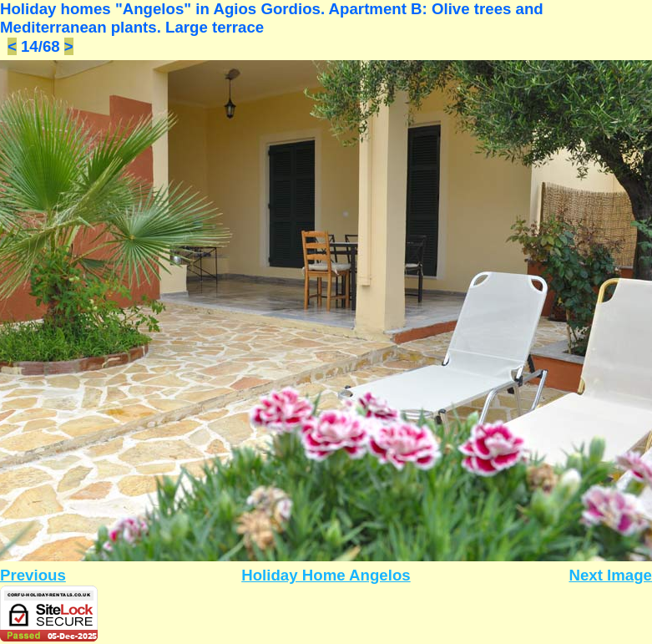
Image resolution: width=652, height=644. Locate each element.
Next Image (610, 575)
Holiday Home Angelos (326, 575)
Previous (33, 575)
